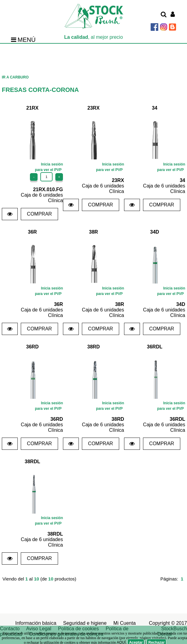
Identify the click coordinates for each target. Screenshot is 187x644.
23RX (94, 108)
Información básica (36, 623)
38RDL (32, 462)
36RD (33, 347)
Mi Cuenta (125, 623)
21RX (32, 108)
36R (32, 232)
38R (93, 232)
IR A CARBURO (15, 77)
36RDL (155, 347)
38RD (94, 347)
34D (154, 232)
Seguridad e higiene (85, 623)
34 (155, 108)
